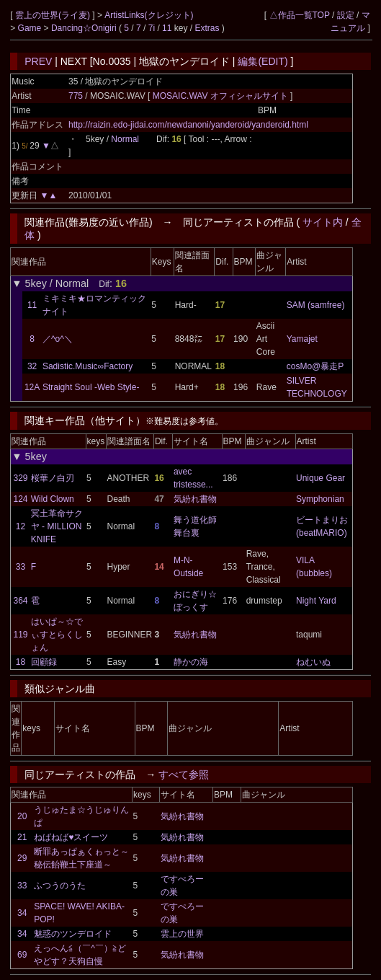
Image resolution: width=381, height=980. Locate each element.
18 (21, 662)
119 (20, 635)
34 (22, 913)
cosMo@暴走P (315, 366)
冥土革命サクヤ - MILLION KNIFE (57, 526)
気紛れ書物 (195, 499)
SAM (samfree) (316, 305)
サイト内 (323, 222)
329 (20, 478)
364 (20, 601)
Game (31, 28)
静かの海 (191, 662)
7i (152, 28)
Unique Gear (321, 478)
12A (32, 387)
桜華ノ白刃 (53, 478)
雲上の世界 (182, 934)
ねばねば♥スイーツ (71, 837)
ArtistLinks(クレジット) (149, 15)
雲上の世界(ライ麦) (54, 15)
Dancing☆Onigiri (85, 28)
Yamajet (302, 339)
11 (167, 28)
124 (20, 499)
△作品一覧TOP (300, 15)
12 (21, 526)
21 (22, 837)
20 (22, 816)
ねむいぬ (313, 662)
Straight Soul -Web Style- (91, 387)
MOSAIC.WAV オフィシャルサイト (221, 96)
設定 (346, 15)
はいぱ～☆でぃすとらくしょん (57, 635)
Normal (125, 139)
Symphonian (320, 499)
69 (22, 955)
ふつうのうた (60, 886)
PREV (38, 61)
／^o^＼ (58, 339)
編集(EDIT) (263, 61)
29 (22, 858)
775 (76, 96)
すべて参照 (184, 774)
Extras (207, 28)
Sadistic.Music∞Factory (88, 366)
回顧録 (44, 662)
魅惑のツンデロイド (73, 934)
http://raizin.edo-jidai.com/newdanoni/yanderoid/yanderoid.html (188, 125)
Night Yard (316, 601)
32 (32, 366)
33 (21, 567)
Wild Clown (53, 499)
